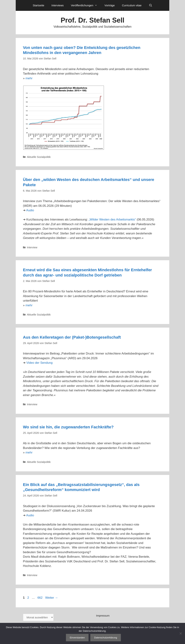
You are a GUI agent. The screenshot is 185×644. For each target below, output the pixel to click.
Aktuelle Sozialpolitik (39, 157)
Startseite (38, 5)
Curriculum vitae (132, 5)
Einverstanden (77, 638)
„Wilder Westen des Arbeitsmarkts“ (112, 220)
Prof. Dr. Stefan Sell (93, 20)
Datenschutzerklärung (106, 638)
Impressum (103, 616)
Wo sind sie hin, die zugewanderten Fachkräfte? (68, 427)
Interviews (58, 5)
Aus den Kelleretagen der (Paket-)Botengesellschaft (72, 337)
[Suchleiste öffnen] (150, 5)
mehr (29, 78)
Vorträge (110, 5)
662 (40, 598)
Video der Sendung (39, 363)
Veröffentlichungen (86, 5)
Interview (32, 247)
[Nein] (180, 633)
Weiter (52, 598)
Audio (30, 210)
